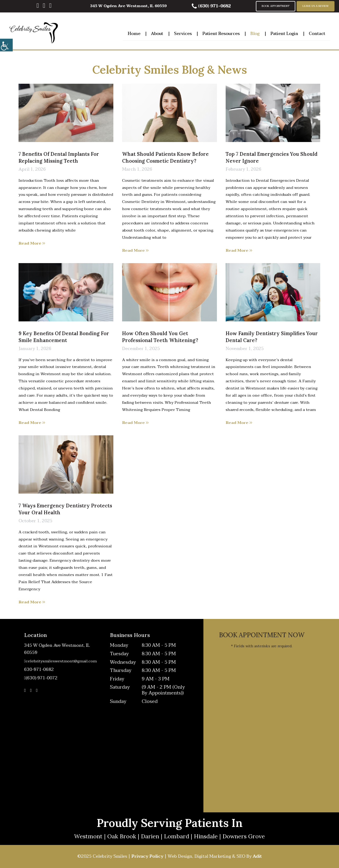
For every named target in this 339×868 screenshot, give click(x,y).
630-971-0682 (39, 670)
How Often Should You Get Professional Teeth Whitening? (160, 337)
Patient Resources (221, 33)
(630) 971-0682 (211, 6)
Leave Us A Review (316, 6)
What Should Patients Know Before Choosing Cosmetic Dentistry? (165, 157)
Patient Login (284, 33)
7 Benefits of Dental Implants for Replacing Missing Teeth (59, 157)
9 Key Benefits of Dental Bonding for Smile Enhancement (64, 337)
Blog (255, 33)
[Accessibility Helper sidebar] (6, 45)
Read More (32, 243)
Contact (317, 33)
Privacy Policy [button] (147, 856)
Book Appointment (276, 6)
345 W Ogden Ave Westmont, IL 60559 (128, 6)
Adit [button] (257, 856)
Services (183, 33)
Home (134, 33)
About (157, 33)
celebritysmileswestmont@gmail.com (60, 661)
